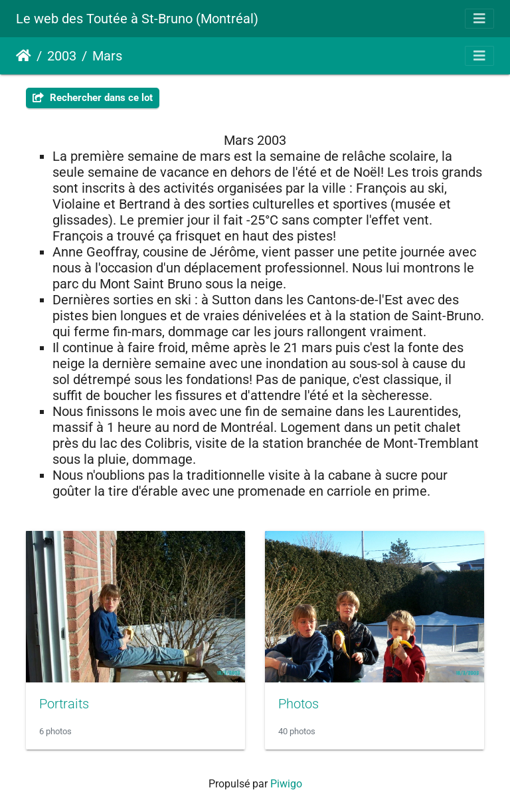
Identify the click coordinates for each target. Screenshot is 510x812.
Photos (298, 704)
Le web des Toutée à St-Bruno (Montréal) (137, 19)
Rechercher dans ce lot (93, 98)
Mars (107, 56)
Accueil (24, 56)
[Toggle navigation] (479, 19)
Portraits (64, 704)
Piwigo (286, 784)
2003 (62, 56)
